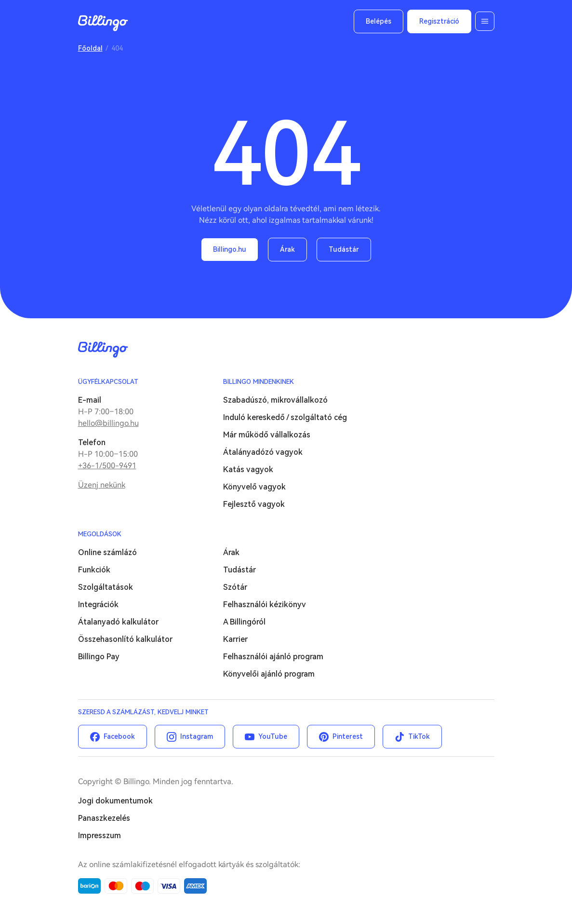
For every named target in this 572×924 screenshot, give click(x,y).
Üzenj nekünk (102, 485)
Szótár (235, 587)
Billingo (103, 23)
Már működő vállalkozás (267, 435)
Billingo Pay (99, 657)
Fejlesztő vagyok (254, 504)
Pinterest (348, 736)
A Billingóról (244, 622)
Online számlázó (107, 552)
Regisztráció (439, 21)
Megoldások (100, 534)
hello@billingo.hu (108, 423)
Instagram (197, 736)
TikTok (419, 736)
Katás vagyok (248, 469)
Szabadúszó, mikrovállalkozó (275, 400)
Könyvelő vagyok (254, 487)
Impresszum (100, 836)
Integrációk (98, 605)
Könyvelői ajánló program (269, 674)
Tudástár (344, 249)
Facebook (119, 736)
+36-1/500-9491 (107, 466)
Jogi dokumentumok (115, 801)
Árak (287, 249)
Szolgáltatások (106, 587)
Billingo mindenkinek (259, 382)
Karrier (235, 639)
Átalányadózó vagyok (263, 452)
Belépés (379, 21)
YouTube (273, 736)
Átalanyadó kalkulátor (118, 622)
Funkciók (94, 570)
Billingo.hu (230, 249)
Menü (485, 21)
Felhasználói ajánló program (273, 657)
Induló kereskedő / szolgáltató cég (285, 417)
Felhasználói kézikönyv (265, 605)
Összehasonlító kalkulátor (125, 639)
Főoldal (90, 48)
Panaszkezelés (104, 818)
